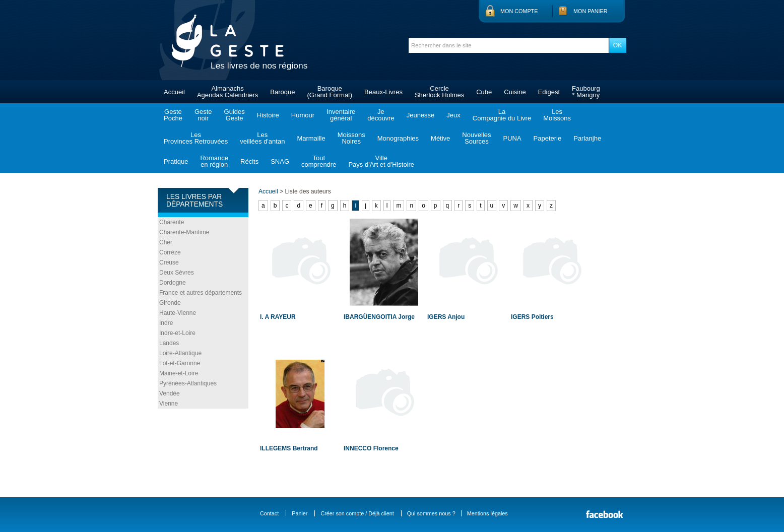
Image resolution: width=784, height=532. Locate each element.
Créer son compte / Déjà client (357, 513)
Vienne (169, 404)
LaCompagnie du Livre (502, 115)
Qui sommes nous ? (431, 513)
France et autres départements (201, 293)
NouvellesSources (476, 138)
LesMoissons (557, 115)
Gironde (170, 303)
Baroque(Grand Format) (330, 92)
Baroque (282, 92)
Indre (166, 323)
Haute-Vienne (178, 313)
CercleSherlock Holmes (439, 92)
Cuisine (515, 92)
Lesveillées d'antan (262, 138)
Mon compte (519, 11)
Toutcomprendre (319, 161)
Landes (169, 343)
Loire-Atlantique (180, 353)
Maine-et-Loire (179, 373)
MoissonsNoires (351, 138)
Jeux (453, 115)
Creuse (169, 262)
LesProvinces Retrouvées (196, 138)
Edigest (549, 92)
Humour (303, 115)
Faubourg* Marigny (586, 92)
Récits (249, 161)
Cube (484, 92)
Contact (269, 513)
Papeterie (548, 138)
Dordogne (173, 283)
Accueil (174, 92)
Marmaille (311, 138)
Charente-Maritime (184, 232)
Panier (300, 513)
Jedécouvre (381, 115)
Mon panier (591, 11)
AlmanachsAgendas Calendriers (227, 92)
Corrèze (170, 252)
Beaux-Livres (383, 92)
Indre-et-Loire (177, 333)
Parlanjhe (587, 138)
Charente (172, 222)
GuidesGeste (235, 115)
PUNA (512, 138)
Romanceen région (214, 161)
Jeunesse (421, 115)
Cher (166, 242)
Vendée (170, 393)
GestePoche (173, 115)
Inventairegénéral (341, 115)
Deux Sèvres (177, 273)
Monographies (398, 138)
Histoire (268, 115)
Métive (440, 138)
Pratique (176, 161)
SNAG (280, 161)
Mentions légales (487, 513)
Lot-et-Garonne (180, 363)
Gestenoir (203, 115)
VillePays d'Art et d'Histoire (381, 161)
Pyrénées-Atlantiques (188, 383)
